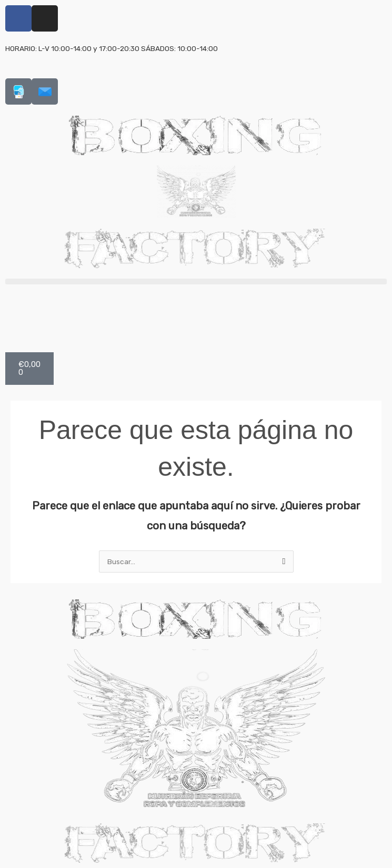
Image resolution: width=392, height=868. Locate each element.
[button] (196, 282)
